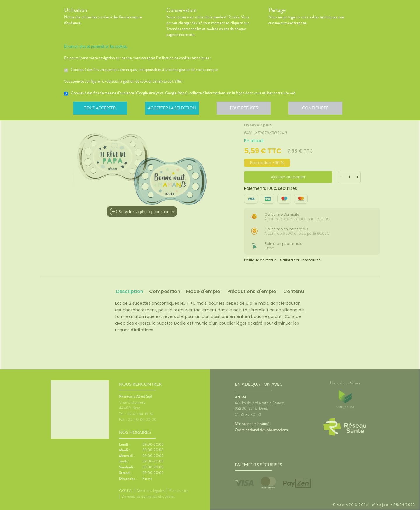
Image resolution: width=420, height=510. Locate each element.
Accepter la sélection (174, 109)
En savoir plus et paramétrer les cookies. (96, 46)
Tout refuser (247, 109)
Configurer (319, 109)
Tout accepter (101, 109)
